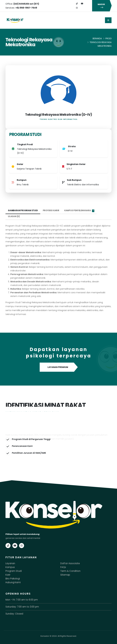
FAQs (63, 567)
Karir (8, 574)
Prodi (108, 39)
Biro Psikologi (12, 578)
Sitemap (65, 574)
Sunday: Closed (13, 612)
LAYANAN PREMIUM (59, 367)
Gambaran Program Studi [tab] (24, 211)
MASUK (102, 6)
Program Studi (12, 571)
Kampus (10, 567)
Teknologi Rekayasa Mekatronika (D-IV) (59, 115)
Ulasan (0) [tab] (14, 216)
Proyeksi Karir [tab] (53, 211)
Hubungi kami (12, 582)
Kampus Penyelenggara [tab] (82, 211)
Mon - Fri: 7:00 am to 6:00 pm (19, 599)
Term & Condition (69, 571)
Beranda (97, 39)
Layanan (10, 563)
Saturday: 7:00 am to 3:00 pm (20, 606)
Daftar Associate (68, 563)
